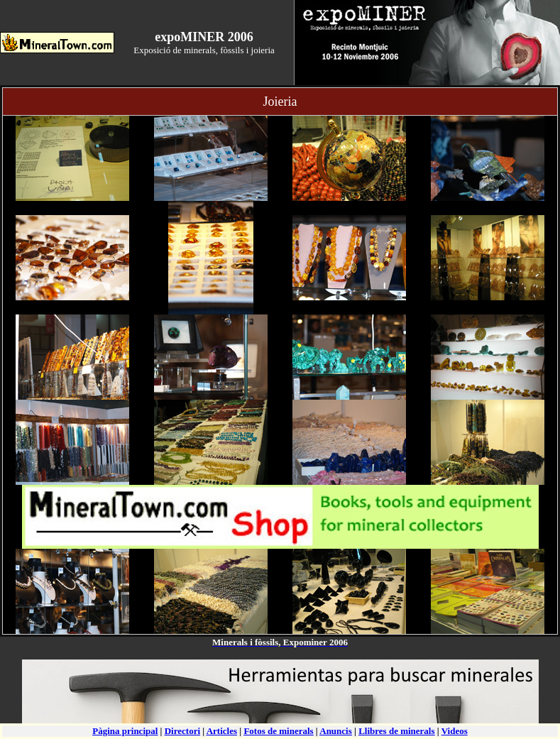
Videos (455, 731)
